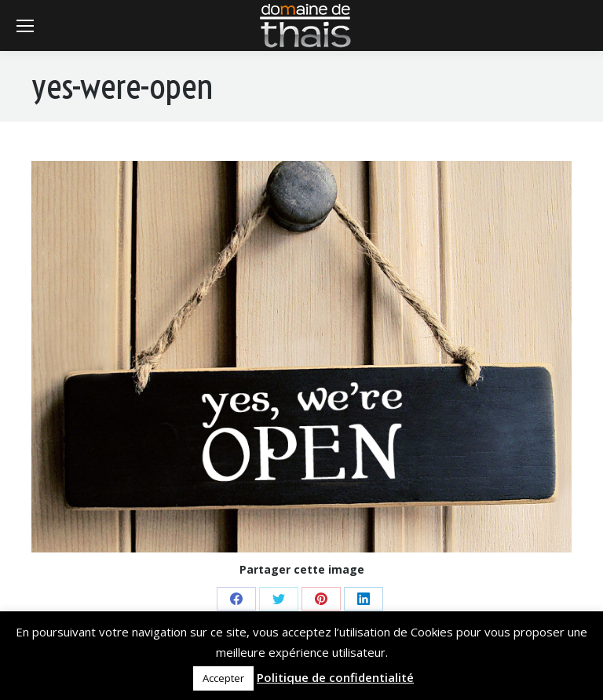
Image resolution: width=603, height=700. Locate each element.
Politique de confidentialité (335, 677)
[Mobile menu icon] (25, 26)
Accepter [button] (223, 678)
